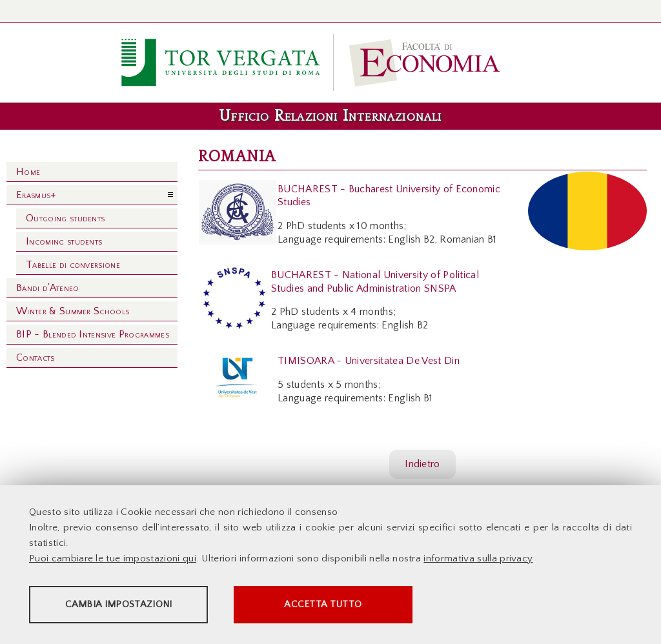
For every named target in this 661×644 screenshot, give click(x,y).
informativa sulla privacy (478, 560)
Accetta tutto (363, 606)
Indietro (422, 464)
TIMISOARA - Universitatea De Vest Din (369, 361)
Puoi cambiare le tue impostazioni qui (113, 560)
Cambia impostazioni (130, 606)
